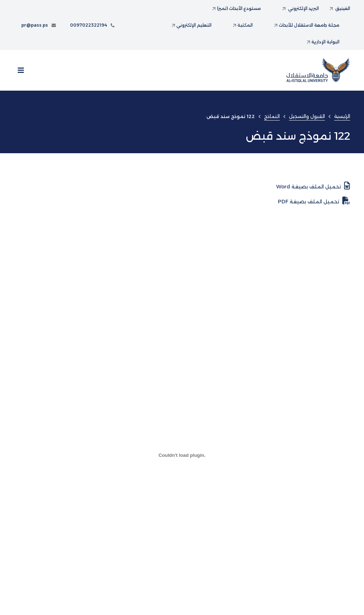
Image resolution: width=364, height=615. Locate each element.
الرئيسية (342, 116)
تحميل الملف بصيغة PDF (314, 201)
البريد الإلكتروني (301, 8)
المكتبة (243, 25)
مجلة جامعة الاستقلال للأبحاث (307, 25)
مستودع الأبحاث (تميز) (237, 8)
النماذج (272, 116)
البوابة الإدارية (323, 42)
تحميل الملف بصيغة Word (313, 186)
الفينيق (340, 8)
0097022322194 (92, 25)
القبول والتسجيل (307, 116)
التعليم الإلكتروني (192, 25)
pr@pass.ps (39, 25)
